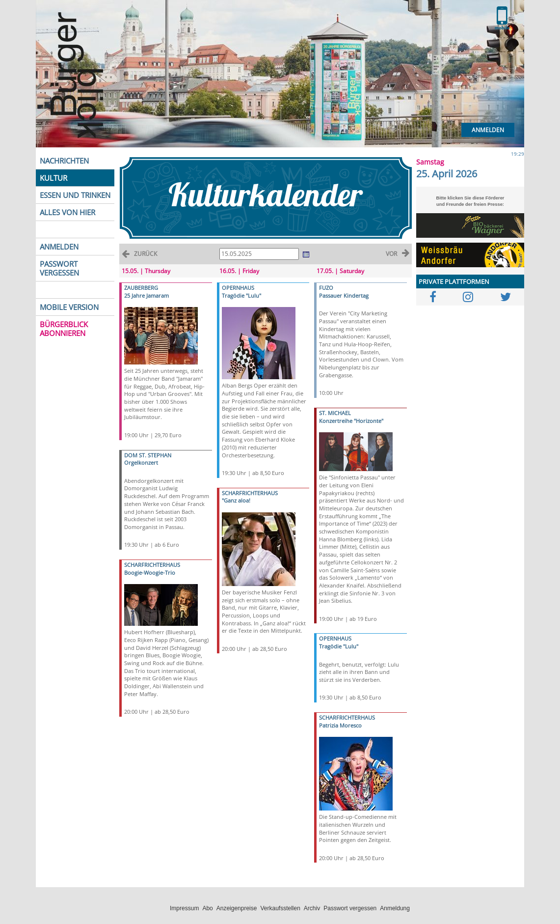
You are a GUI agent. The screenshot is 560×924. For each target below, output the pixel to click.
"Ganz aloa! (236, 500)
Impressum (184, 908)
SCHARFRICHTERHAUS (152, 565)
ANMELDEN (59, 247)
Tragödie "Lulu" (241, 295)
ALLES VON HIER (67, 212)
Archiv (312, 908)
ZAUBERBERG (141, 288)
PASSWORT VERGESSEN (59, 268)
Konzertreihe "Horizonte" (351, 421)
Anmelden (488, 130)
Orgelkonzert (141, 462)
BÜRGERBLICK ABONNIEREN (64, 329)
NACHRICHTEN (64, 161)
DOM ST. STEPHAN (148, 455)
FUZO (326, 288)
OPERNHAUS (238, 288)
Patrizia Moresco (340, 725)
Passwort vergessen (350, 908)
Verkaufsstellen (280, 908)
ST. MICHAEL (335, 413)
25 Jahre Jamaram (147, 295)
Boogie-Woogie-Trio (150, 573)
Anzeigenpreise (237, 908)
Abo (207, 908)
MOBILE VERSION (69, 307)
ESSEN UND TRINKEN (75, 195)
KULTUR (53, 178)
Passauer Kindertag (344, 295)
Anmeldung (395, 908)
